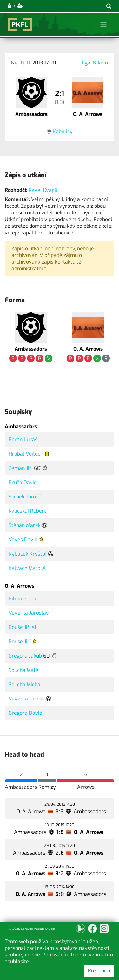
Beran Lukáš (23, 439)
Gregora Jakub (25, 656)
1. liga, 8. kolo (93, 63)
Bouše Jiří (20, 642)
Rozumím (99, 971)
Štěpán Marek (25, 525)
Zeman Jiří (21, 468)
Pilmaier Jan (23, 599)
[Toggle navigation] (103, 24)
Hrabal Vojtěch (26, 454)
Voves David (23, 540)
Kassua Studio (45, 929)
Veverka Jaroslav (29, 613)
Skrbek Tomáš (25, 497)
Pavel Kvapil (43, 190)
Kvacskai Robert (27, 511)
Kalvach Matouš (27, 568)
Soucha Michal (25, 684)
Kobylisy (63, 131)
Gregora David (25, 713)
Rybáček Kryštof (28, 554)
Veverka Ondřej (27, 699)
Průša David (23, 482)
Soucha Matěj (24, 670)
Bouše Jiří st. (23, 627)
